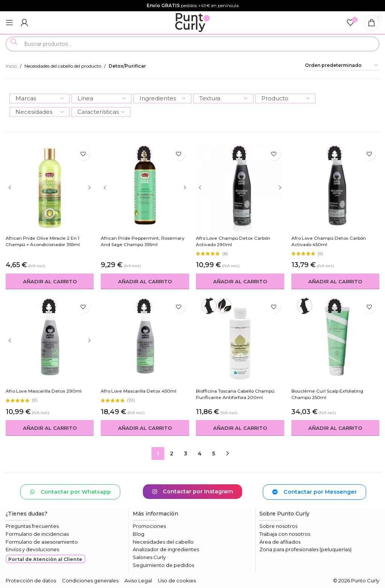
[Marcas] (39, 98)
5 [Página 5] (214, 453)
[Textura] (223, 98)
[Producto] (285, 98)
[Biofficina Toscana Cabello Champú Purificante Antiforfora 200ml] (240, 341)
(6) (225, 254)
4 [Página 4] (200, 453)
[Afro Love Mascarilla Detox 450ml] (145, 341)
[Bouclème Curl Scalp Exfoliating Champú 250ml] (336, 341)
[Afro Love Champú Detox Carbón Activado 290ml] (240, 187)
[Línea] (102, 98)
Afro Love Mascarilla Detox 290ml (44, 391)
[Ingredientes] (162, 98)
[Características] (101, 112)
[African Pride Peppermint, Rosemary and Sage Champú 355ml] (145, 187)
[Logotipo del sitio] (193, 22)
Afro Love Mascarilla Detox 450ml (140, 391)
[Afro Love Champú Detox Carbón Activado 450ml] (336, 187)
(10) (131, 400)
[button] (50, 281)
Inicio (11, 66)
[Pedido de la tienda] (342, 66)
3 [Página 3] (186, 453)
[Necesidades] (39, 112)
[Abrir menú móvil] (9, 23)
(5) (321, 254)
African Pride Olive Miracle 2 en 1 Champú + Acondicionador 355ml (44, 241)
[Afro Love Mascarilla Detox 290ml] (50, 341)
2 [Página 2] (172, 453)
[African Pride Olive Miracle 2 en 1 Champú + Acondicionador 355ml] (50, 187)
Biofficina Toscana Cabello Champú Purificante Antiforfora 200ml (236, 394)
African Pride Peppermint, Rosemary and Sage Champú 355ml (143, 241)
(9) (35, 400)
